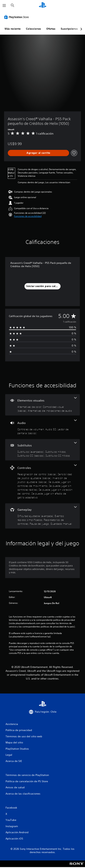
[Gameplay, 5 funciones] (42, 516)
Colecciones (33, 29)
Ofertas (51, 29)
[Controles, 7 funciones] (42, 482)
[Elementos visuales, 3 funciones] (42, 405)
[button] (28, 216)
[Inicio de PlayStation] (43, 5)
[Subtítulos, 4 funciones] (42, 450)
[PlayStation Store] (17, 17)
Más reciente (13, 29)
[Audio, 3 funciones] (42, 427)
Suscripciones (69, 29)
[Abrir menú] (4, 6)
